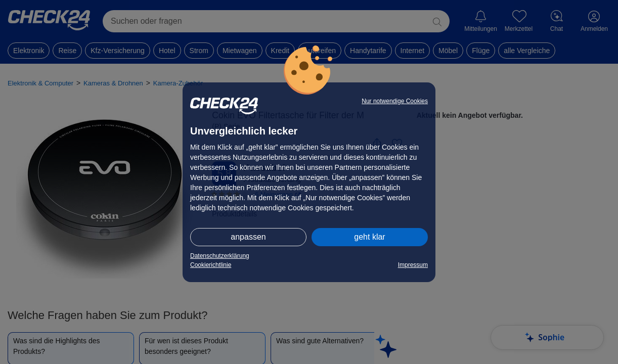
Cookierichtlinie (211, 265)
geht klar (369, 237)
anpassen (248, 237)
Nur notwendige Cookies (395, 101)
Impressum (413, 265)
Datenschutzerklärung (220, 256)
